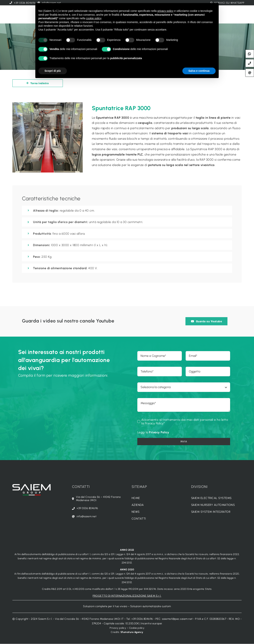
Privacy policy (118, 628)
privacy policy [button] (165, 11)
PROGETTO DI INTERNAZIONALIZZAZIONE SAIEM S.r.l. (127, 596)
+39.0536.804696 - (143, 619)
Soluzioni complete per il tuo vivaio (105, 606)
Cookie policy (137, 628)
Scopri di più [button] (53, 71)
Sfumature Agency (132, 632)
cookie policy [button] (94, 18)
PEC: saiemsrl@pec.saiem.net (174, 619)
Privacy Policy (159, 432)
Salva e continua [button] (199, 71)
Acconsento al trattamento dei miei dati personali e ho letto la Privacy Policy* (185, 422)
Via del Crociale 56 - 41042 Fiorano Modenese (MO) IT (89, 619)
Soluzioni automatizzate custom (151, 606)
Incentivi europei (152, 623)
